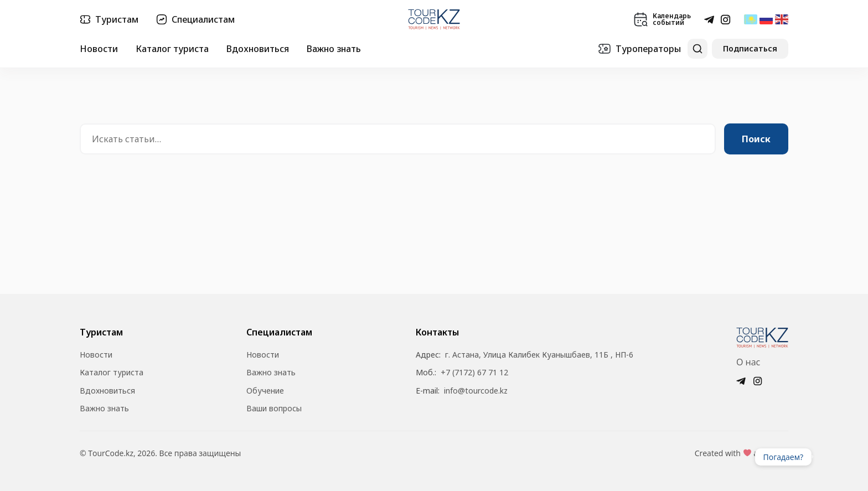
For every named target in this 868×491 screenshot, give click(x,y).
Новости (99, 49)
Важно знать (334, 49)
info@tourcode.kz (476, 391)
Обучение (265, 391)
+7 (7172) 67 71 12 (474, 373)
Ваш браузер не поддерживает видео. (834, 457)
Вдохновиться (258, 49)
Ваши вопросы (274, 409)
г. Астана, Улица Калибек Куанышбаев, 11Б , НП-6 (539, 355)
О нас (748, 362)
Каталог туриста (172, 49)
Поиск (756, 139)
